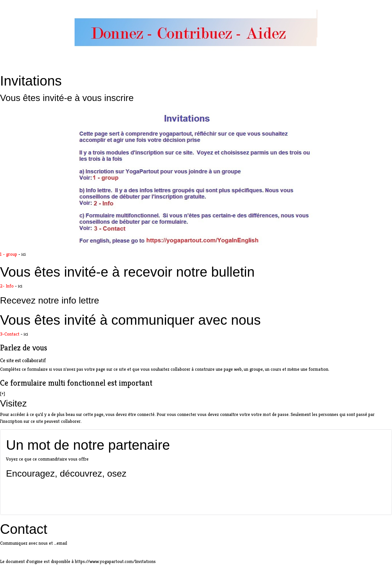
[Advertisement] (196, 494)
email (62, 543)
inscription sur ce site (23, 421)
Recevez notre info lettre (50, 300)
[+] (3, 393)
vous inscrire (108, 98)
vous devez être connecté (130, 414)
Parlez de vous (24, 348)
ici (24, 254)
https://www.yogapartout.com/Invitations (115, 561)
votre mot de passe (270, 414)
